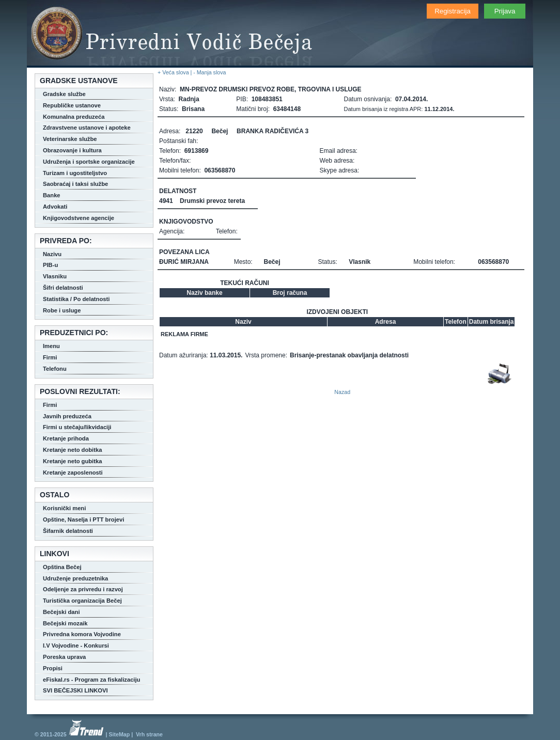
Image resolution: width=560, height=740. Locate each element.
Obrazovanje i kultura (72, 150)
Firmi (50, 357)
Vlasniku (55, 276)
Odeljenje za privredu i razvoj (83, 589)
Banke (52, 195)
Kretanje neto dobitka (72, 450)
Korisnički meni (64, 508)
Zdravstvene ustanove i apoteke (87, 128)
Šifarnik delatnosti (68, 531)
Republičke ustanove (72, 105)
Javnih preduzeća (67, 416)
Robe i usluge (62, 310)
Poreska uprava (64, 657)
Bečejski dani (61, 612)
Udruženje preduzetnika (75, 578)
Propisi (53, 668)
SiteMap (119, 734)
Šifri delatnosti (63, 288)
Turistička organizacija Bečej (82, 601)
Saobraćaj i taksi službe (75, 184)
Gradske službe (64, 94)
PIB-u (50, 265)
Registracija (453, 11)
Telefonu (55, 369)
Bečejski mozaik (65, 623)
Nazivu (52, 254)
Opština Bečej (62, 567)
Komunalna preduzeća (74, 117)
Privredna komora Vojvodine (82, 634)
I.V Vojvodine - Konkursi (76, 645)
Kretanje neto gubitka (72, 461)
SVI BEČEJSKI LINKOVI (75, 690)
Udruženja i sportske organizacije (89, 162)
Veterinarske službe (70, 139)
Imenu (51, 346)
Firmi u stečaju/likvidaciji (77, 427)
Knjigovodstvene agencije (79, 218)
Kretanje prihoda (66, 438)
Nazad (342, 392)
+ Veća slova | (175, 72)
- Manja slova (209, 72)
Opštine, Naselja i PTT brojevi (83, 519)
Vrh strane (149, 734)
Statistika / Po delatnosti (76, 299)
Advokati (55, 207)
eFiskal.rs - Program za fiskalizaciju (91, 680)
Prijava (505, 11)
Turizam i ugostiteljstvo (75, 173)
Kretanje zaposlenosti (73, 473)
